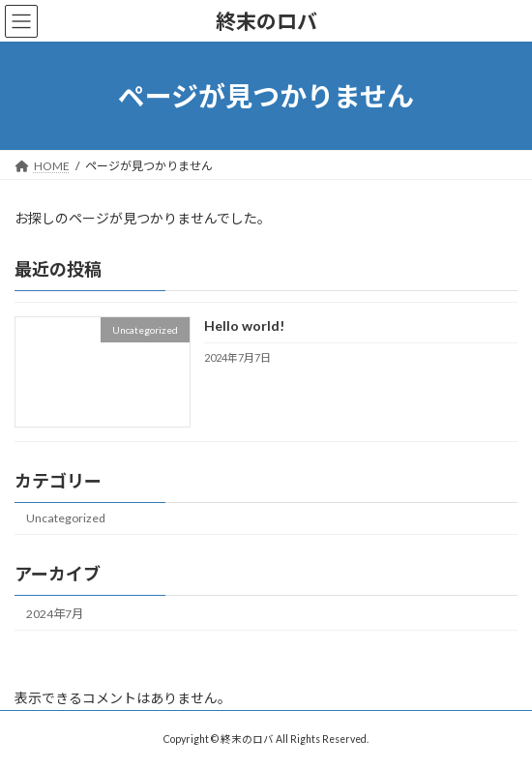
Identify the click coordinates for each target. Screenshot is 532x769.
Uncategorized (66, 519)
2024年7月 (55, 614)
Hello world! (244, 326)
